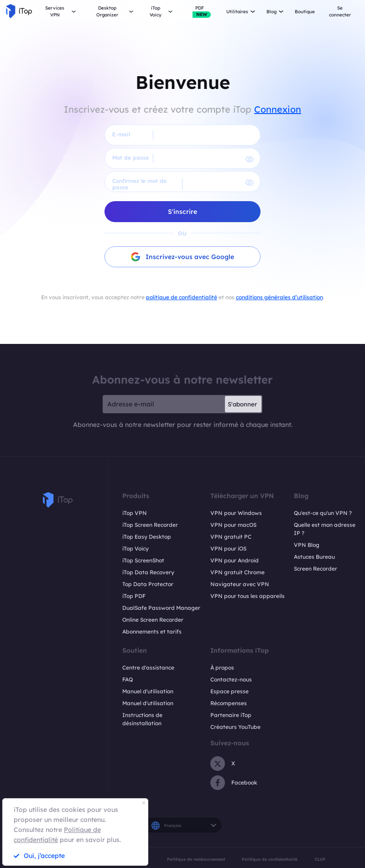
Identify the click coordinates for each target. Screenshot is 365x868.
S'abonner (242, 404)
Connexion (278, 109)
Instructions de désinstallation (142, 719)
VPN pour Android (235, 560)
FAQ (128, 679)
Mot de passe (130, 158)
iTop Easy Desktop (147, 537)
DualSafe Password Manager (161, 608)
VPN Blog (307, 545)
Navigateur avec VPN (240, 584)
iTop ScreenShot (143, 560)
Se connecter (340, 11)
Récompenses (229, 703)
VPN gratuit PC (231, 537)
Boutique (305, 12)
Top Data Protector (148, 584)
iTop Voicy (136, 548)
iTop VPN (135, 513)
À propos (222, 668)
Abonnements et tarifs (152, 632)
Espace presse (229, 691)
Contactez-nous (231, 679)
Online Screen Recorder (153, 620)
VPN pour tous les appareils (248, 596)
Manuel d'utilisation (148, 691)
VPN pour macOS (233, 525)
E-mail (121, 134)
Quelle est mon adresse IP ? (325, 529)
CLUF (320, 859)
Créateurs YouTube (235, 727)
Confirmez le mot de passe (139, 184)
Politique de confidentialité (270, 859)
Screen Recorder (315, 569)
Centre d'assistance (148, 668)
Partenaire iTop (231, 715)
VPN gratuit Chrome (237, 572)
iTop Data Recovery (148, 572)
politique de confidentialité (182, 297)
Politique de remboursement (196, 859)
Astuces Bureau (314, 557)
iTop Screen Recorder (150, 525)
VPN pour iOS (228, 548)
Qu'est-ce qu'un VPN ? (323, 513)
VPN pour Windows (236, 513)
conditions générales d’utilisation (279, 297)
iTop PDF (134, 596)
